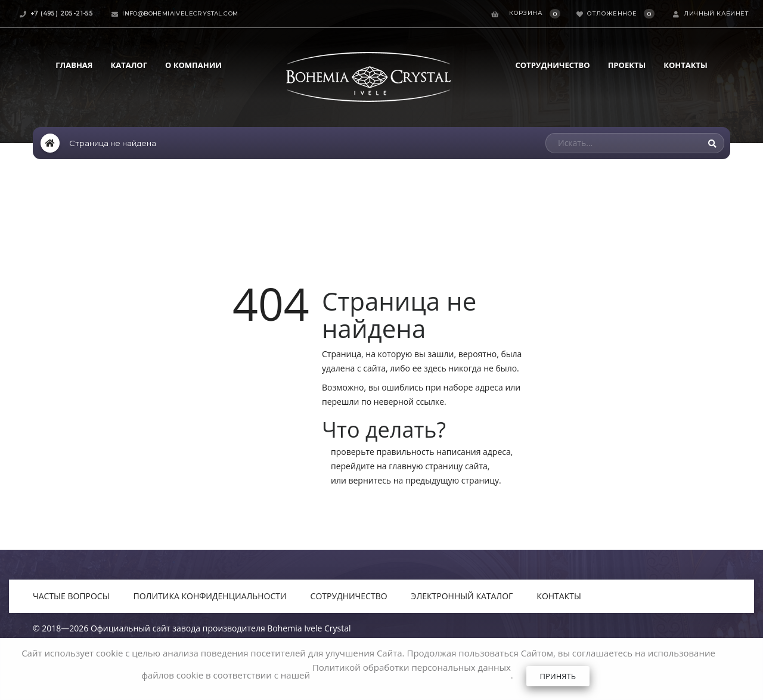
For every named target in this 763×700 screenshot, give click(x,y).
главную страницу (426, 466)
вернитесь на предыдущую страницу (424, 480)
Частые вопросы (71, 596)
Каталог (129, 65)
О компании (193, 65)
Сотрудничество (553, 65)
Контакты (686, 65)
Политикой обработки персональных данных (412, 667)
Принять (558, 676)
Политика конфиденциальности (210, 596)
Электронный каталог (462, 596)
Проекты (627, 65)
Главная (74, 65)
